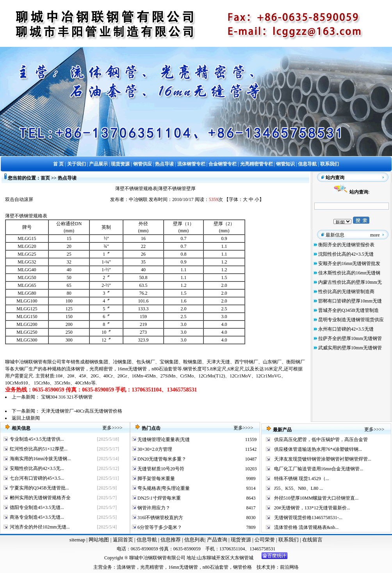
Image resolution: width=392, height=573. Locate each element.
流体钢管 (75, 369)
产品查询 (218, 540)
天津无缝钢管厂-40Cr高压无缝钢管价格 (82, 411)
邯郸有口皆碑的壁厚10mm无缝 (350, 301)
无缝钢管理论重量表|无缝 (163, 440)
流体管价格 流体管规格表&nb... (306, 527)
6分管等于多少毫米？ (159, 527)
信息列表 (194, 540)
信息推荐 (170, 540)
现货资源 (241, 540)
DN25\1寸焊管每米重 (159, 498)
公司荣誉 (265, 540)
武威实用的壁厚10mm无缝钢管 (350, 348)
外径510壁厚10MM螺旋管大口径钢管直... (316, 498)
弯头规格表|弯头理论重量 (163, 488)
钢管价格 (242, 567)
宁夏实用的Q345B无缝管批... (39, 488)
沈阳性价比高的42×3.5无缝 (346, 254)
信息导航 (147, 540)
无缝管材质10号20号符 (160, 469)
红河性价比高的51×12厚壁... (39, 449)
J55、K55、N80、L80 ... (298, 488)
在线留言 (312, 540)
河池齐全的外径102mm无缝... (40, 527)
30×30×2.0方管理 (154, 449)
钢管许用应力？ (153, 508)
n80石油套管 (164, 369)
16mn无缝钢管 (132, 369)
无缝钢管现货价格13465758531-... (308, 518)
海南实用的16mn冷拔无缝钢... (40, 459)
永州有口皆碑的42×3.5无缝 (346, 329)
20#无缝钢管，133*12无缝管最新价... (312, 508)
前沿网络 (289, 567)
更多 (107, 428)
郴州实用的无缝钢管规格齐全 (40, 498)
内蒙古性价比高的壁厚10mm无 (350, 282)
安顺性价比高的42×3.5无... (37, 468)
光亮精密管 (101, 369)
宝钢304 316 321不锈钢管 (67, 397)
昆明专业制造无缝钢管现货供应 (351, 320)
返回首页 (122, 540)
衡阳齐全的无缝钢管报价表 (346, 245)
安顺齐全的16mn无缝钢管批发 (349, 263)
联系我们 (289, 540)
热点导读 (67, 178)
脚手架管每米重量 (156, 479)
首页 (45, 178)
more (375, 235)
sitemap (77, 540)
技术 (261, 567)
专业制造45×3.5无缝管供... (37, 439)
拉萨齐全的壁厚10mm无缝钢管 (350, 338)
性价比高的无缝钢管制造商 (346, 292)
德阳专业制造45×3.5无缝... (37, 507)
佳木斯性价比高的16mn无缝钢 (349, 273)
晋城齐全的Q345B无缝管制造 (348, 310)
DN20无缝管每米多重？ (161, 459)
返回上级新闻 (26, 418)
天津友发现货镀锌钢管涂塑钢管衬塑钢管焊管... (323, 459)
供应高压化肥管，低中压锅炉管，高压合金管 (321, 440)
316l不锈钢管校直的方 (160, 518)
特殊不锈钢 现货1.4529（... (302, 479)
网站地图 (99, 540)
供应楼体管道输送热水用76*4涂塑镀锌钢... (318, 449)
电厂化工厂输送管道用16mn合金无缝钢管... (319, 469)
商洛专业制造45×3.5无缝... (37, 517)
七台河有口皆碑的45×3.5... (37, 478)
